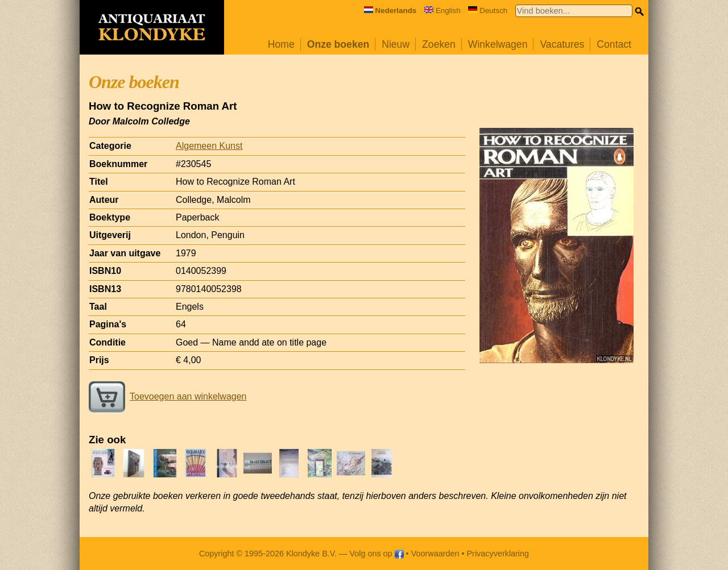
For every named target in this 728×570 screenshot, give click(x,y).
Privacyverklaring (498, 554)
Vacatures (562, 44)
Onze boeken (338, 44)
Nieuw (396, 44)
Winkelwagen (498, 44)
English (442, 11)
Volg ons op (376, 554)
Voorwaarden (435, 554)
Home (281, 44)
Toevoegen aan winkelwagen (167, 396)
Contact (614, 44)
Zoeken (439, 44)
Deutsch (488, 11)
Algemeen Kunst (209, 146)
